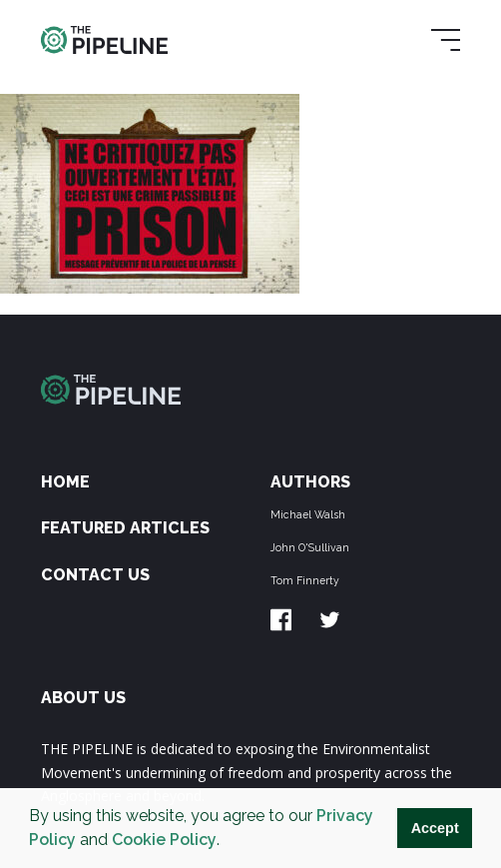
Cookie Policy (164, 840)
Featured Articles (125, 528)
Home (65, 482)
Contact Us (95, 575)
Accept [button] (435, 828)
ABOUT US (83, 698)
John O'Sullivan (310, 547)
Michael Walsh (308, 514)
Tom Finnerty (305, 580)
